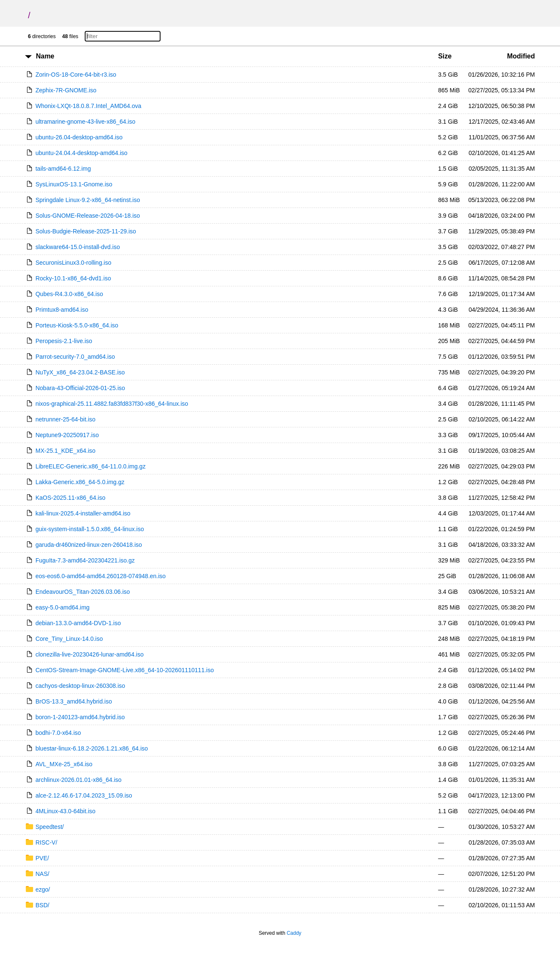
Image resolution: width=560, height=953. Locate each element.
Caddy (294, 933)
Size (445, 56)
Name (45, 56)
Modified (521, 56)
